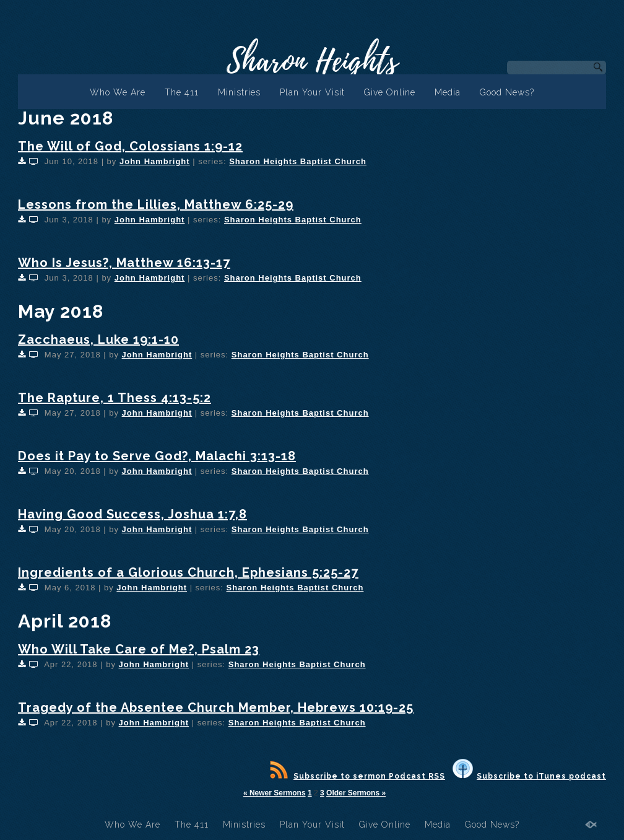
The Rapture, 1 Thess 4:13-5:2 (115, 398)
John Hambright (155, 161)
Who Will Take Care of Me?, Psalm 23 (139, 649)
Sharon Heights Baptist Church (298, 161)
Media (448, 92)
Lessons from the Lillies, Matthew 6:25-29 (156, 204)
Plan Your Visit (312, 92)
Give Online (390, 92)
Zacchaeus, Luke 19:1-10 (98, 339)
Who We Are (118, 92)
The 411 (182, 92)
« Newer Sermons (275, 793)
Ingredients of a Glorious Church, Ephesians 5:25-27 (188, 572)
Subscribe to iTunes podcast (529, 776)
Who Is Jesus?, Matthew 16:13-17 (124, 263)
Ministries (239, 92)
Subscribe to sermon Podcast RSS (357, 776)
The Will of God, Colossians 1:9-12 (130, 146)
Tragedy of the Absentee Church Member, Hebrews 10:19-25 (216, 707)
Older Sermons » (356, 793)
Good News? (507, 92)
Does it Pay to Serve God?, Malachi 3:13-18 (157, 456)
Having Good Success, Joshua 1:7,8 (132, 514)
